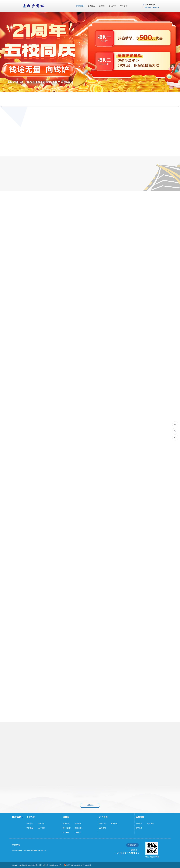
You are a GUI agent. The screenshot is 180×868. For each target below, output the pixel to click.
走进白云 (31, 817)
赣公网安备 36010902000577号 (75, 865)
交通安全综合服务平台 (38, 851)
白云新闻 (103, 817)
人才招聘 (41, 828)
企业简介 (30, 823)
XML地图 (88, 865)
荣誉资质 (30, 828)
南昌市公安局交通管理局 (21, 851)
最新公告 (103, 823)
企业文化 (41, 823)
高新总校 (66, 823)
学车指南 (140, 817)
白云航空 (78, 833)
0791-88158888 (175, 424)
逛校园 (66, 817)
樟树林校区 (79, 828)
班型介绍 (139, 823)
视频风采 (114, 823)
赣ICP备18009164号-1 (56, 865)
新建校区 (78, 823)
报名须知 (151, 823)
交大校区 (66, 833)
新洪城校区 (67, 828)
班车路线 (139, 828)
